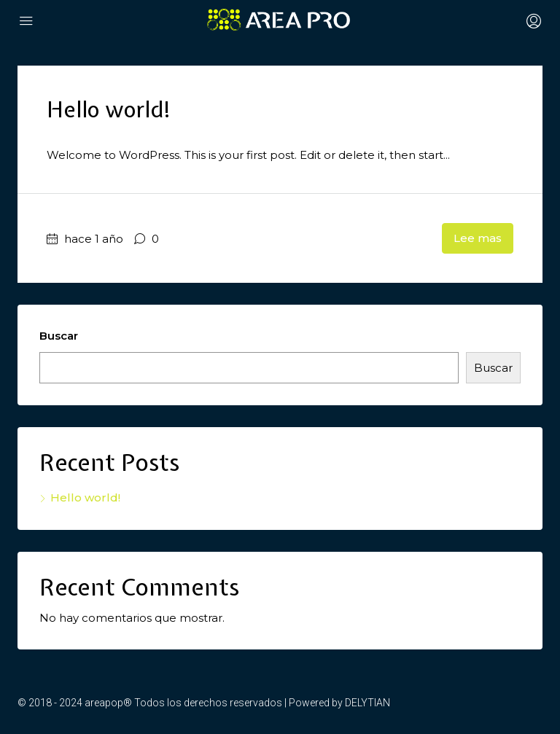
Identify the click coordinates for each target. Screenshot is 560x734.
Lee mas (478, 238)
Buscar (59, 336)
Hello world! (109, 109)
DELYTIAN (367, 703)
